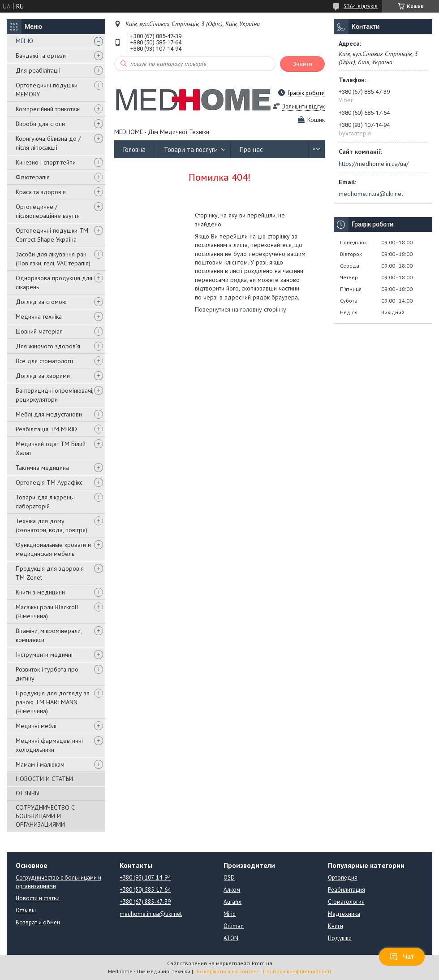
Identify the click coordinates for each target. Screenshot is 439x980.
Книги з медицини (40, 592)
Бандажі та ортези (41, 56)
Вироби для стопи (40, 124)
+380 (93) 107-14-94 (145, 878)
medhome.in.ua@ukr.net (371, 194)
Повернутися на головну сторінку (241, 309)
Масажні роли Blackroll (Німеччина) (47, 611)
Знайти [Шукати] (302, 64)
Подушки (340, 938)
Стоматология (346, 902)
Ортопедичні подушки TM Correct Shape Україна (52, 235)
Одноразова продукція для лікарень (54, 282)
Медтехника (344, 914)
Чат (402, 957)
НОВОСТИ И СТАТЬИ (44, 779)
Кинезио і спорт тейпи (46, 162)
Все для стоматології (44, 361)
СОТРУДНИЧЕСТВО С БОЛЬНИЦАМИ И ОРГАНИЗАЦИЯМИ (45, 816)
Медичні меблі (36, 726)
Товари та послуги (191, 150)
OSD (229, 878)
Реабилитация (346, 890)
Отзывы (26, 910)
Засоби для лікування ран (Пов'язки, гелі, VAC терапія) (53, 259)
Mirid (230, 914)
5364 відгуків (361, 6)
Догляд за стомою (41, 302)
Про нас (251, 150)
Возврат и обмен (38, 922)
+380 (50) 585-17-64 (145, 890)
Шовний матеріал (39, 331)
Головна (134, 150)
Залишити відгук (303, 106)
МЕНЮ (24, 41)
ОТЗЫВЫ (28, 793)
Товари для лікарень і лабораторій (46, 502)
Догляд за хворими (43, 376)
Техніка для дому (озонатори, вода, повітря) (52, 525)
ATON (231, 938)
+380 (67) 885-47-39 (145, 902)
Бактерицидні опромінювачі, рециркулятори (54, 395)
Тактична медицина (42, 468)
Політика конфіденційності (297, 971)
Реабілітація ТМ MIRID (46, 429)
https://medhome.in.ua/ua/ (374, 164)
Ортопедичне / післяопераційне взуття (48, 211)
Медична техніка (39, 317)
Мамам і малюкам (40, 764)
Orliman (234, 926)
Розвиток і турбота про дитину (47, 674)
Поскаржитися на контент (227, 971)
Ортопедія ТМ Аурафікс (49, 482)
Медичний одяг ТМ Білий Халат (51, 448)
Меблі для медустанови (49, 414)
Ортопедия (343, 878)
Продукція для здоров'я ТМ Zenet (50, 573)
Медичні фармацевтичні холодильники (49, 745)
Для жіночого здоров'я (48, 346)
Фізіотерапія (33, 177)
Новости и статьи (38, 898)
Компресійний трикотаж (48, 109)
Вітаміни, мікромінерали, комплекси (49, 635)
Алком (232, 890)
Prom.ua (262, 963)
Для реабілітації (38, 70)
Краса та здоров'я (41, 192)
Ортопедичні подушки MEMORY (47, 90)
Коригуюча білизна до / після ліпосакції (48, 143)
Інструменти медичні (44, 655)
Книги (336, 926)
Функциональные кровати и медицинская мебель (53, 549)
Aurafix (232, 902)
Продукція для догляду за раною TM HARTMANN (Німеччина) (53, 702)
